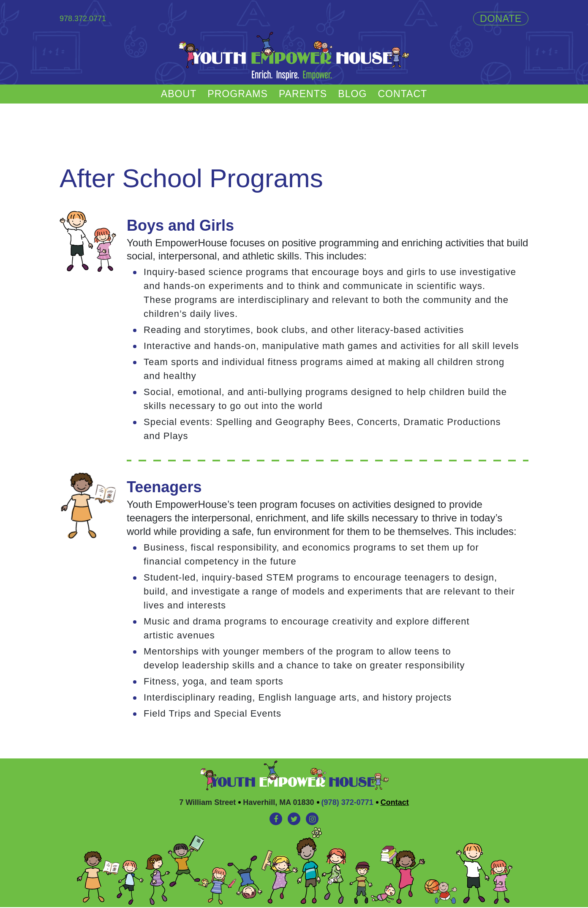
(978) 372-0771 (347, 803)
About (175, 94)
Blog (354, 94)
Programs (236, 94)
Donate (500, 19)
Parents (304, 94)
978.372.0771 (83, 19)
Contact (406, 94)
